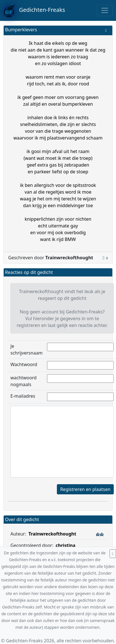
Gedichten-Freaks (34, 10)
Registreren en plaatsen (85, 489)
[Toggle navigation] (105, 10)
